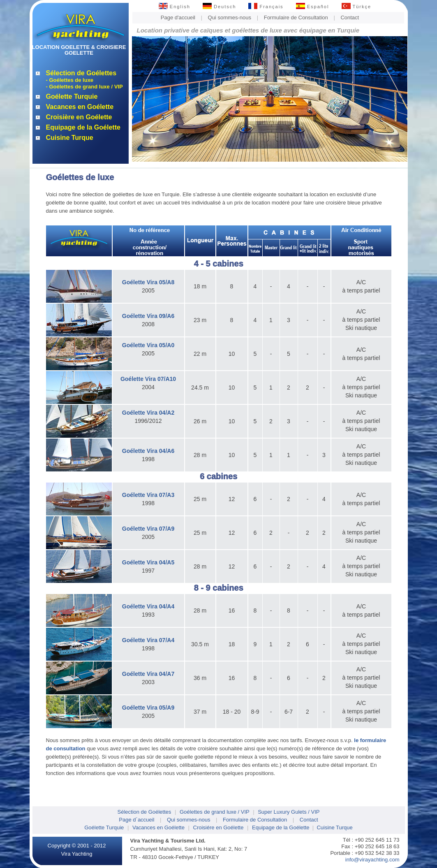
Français (266, 7)
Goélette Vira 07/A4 (148, 640)
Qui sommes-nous (230, 17)
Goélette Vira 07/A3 (148, 495)
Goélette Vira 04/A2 (148, 413)
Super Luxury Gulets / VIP (289, 812)
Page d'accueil (178, 17)
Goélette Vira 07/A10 (148, 379)
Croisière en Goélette (79, 117)
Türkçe (357, 7)
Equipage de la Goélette (83, 127)
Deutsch (219, 7)
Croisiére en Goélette (218, 827)
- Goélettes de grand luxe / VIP (84, 87)
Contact (350, 17)
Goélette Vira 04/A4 (148, 606)
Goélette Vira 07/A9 (148, 529)
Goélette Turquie (72, 96)
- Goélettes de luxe (70, 80)
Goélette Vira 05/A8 (148, 282)
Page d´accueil (136, 820)
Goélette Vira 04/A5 (148, 562)
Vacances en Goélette (80, 107)
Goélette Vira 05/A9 (148, 708)
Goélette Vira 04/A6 (148, 451)
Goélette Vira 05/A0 (148, 345)
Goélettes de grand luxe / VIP (215, 812)
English (175, 7)
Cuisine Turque (70, 138)
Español (313, 7)
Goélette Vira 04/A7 (148, 674)
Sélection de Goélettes (81, 73)
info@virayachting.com (372, 860)
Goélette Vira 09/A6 (148, 316)
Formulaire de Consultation (296, 17)
